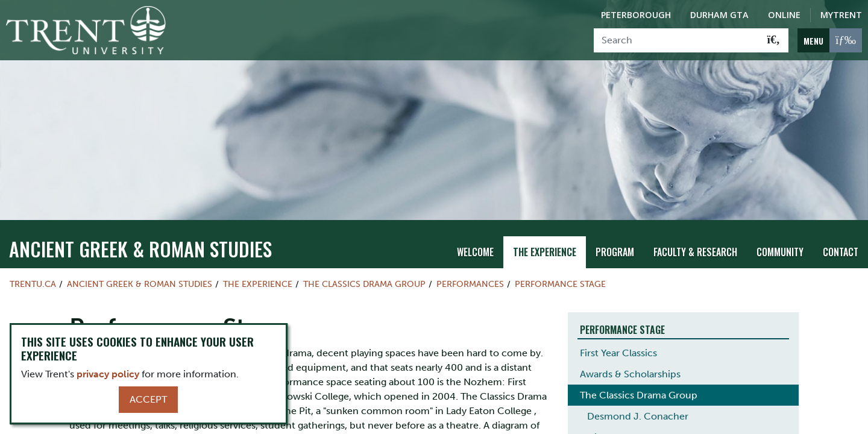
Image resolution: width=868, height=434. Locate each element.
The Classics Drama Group (364, 263)
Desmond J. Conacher (638, 396)
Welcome (475, 232)
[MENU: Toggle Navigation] (830, 40)
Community (780, 232)
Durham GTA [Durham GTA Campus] (719, 15)
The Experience (545, 232)
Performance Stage (560, 263)
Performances (470, 263)
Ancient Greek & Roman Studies (140, 228)
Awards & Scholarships (630, 354)
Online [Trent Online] (784, 15)
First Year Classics (618, 333)
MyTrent (841, 15)
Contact (841, 232)
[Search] (677, 40)
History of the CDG (630, 417)
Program (615, 232)
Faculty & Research (695, 232)
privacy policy (108, 374)
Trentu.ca (33, 263)
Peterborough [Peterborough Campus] (636, 15)
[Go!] (774, 40)
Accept (148, 399)
